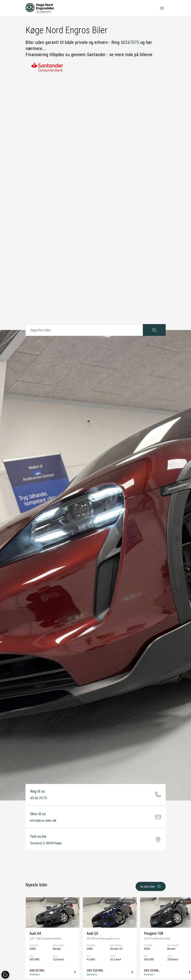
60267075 (130, 42)
